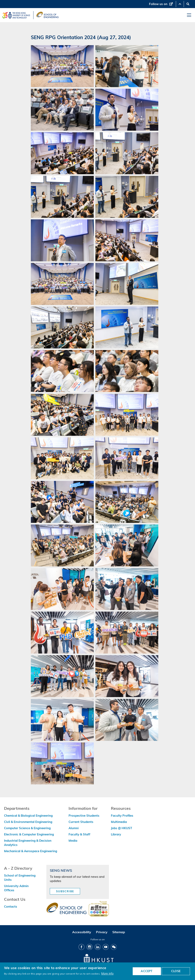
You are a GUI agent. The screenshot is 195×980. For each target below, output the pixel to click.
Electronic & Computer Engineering (29, 834)
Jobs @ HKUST (121, 828)
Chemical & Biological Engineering (28, 816)
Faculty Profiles (122, 816)
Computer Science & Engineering (27, 828)
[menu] (189, 15)
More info (107, 973)
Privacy (102, 932)
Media (73, 841)
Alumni (74, 828)
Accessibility (82, 932)
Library (116, 834)
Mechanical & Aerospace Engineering (31, 851)
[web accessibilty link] (99, 909)
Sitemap (119, 932)
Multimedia (119, 822)
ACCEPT (147, 971)
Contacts (11, 906)
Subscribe (65, 891)
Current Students (81, 822)
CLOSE (176, 971)
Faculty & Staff (79, 834)
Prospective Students (84, 816)
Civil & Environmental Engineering (28, 822)
